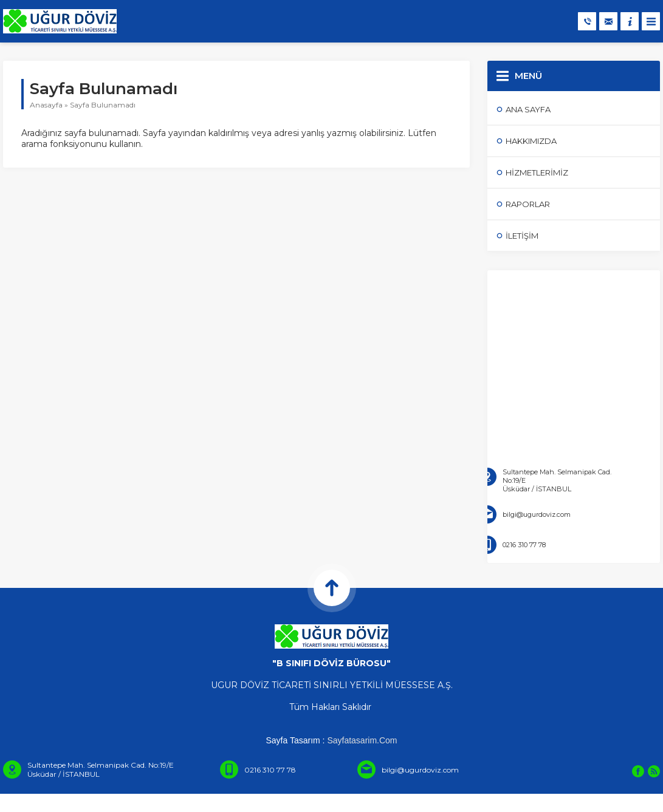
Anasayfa (46, 105)
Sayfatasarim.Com (362, 740)
